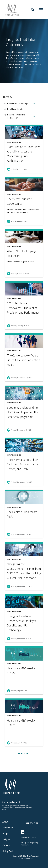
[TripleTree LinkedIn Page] (23, 833)
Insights (6, 839)
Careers (6, 845)
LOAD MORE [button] (24, 753)
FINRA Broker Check (28, 838)
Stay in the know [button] (12, 802)
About (5, 822)
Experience (8, 828)
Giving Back (8, 851)
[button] (33, 10)
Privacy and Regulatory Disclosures (29, 844)
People (6, 834)
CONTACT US (32, 823)
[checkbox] (6, 103)
